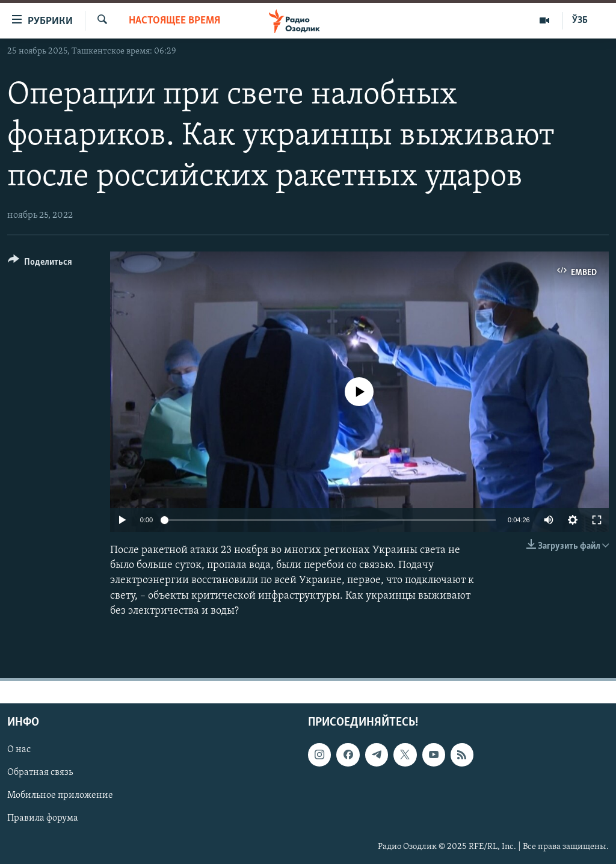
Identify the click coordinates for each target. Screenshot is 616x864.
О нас (19, 750)
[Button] (40, 264)
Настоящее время (174, 21)
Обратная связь (40, 773)
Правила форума (43, 819)
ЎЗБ (580, 20)
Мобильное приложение (60, 795)
